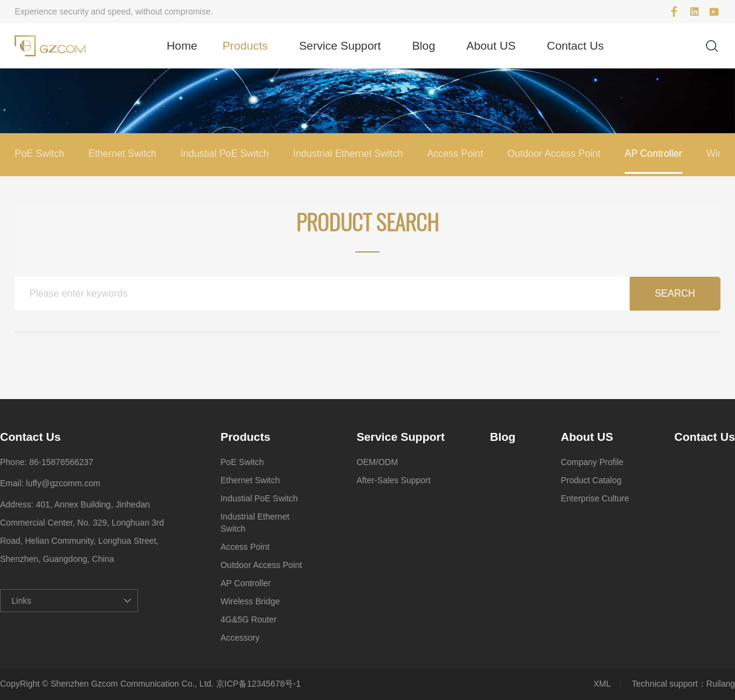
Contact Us (575, 46)
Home (182, 46)
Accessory (240, 638)
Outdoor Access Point (554, 154)
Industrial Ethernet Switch (348, 154)
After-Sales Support (394, 480)
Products (245, 46)
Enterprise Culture (595, 498)
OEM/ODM (377, 462)
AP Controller (654, 154)
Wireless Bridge (250, 601)
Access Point (455, 154)
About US (491, 46)
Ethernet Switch (122, 154)
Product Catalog (591, 480)
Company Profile (592, 462)
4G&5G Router (249, 619)
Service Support (340, 46)
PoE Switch (39, 154)
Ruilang (721, 684)
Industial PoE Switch (225, 154)
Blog (424, 46)
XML (602, 684)
